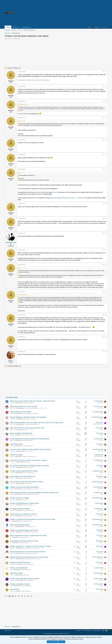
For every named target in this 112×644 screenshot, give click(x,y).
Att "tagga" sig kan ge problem (20, 509)
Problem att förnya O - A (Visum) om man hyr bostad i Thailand (31, 546)
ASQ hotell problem (16, 444)
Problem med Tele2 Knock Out (20, 562)
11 (32, 435)
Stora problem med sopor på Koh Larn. (23, 476)
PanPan (101, 499)
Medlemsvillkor (88, 630)
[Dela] (104, 72)
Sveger (12, 489)
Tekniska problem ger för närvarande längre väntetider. (28, 552)
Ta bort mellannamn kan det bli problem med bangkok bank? (30, 439)
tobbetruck (101, 532)
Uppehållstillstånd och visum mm (31, 414)
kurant (102, 413)
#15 (106, 337)
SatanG (12, 435)
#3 (106, 101)
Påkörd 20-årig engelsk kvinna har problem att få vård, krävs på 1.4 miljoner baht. (37, 423)
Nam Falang (100, 403)
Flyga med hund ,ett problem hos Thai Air (23, 514)
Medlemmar (26, 27)
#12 (106, 265)
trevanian (12, 403)
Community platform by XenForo (56, 634)
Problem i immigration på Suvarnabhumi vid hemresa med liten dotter (33, 519)
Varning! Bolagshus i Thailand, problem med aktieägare (28, 417)
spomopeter (13, 419)
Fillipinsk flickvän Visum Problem (21, 412)
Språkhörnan (26, 575)
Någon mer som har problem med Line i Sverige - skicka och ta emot (32, 401)
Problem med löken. (17, 455)
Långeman (12, 510)
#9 (106, 218)
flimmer (101, 467)
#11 (106, 250)
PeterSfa (101, 440)
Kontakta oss (79, 630)
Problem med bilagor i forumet (20, 584)
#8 (106, 204)
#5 (106, 140)
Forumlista (7, 30)
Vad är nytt (16, 27)
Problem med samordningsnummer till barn (24, 530)
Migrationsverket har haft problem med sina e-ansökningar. (29, 557)
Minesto (12, 446)
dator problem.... (15, 589)
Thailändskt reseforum (28, 446)
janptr (11, 586)
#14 (106, 315)
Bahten (12, 440)
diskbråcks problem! (17, 573)
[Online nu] (11, 241)
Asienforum (25, 430)
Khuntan (12, 527)
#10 (106, 233)
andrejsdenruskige (99, 456)
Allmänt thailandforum (28, 403)
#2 (106, 86)
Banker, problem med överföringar (21, 433)
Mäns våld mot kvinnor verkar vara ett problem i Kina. (27, 428)
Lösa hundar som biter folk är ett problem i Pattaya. (27, 482)
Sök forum (14, 30)
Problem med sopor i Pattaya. (20, 498)
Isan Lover (12, 424)
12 (34, 435)
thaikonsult (12, 553)
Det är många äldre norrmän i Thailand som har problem (28, 536)
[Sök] (104, 27)
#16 (106, 351)
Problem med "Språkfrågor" (19, 568)
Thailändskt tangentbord (29, 30)
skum (55, 192)
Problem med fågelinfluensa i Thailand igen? (25, 503)
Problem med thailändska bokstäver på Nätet (25, 579)
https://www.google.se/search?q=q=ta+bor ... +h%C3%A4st (68, 198)
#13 (106, 291)
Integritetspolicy (97, 630)
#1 (106, 72)
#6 (106, 154)
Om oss (20, 30)
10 (30, 435)
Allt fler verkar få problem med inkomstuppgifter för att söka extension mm (34, 493)
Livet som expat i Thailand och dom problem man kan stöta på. (31, 449)
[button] (20, 27)
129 (43, 408)
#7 (106, 169)
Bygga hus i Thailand (31, 419)
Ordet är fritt (27, 462)
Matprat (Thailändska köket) (29, 457)
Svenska (8, 630)
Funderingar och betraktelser (32, 408)
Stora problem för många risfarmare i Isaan (24, 541)
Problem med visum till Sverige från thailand (24, 487)
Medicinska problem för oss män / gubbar (24, 406)
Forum (8, 27)
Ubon (102, 505)
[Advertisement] (86, 13)
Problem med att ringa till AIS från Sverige (24, 471)
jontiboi (12, 414)
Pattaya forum (29, 484)
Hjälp (103, 630)
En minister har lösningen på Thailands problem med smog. (29, 466)
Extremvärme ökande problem (20, 525)
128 (41, 408)
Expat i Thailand (25, 435)
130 (46, 408)
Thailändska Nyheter (29, 467)
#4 (106, 118)
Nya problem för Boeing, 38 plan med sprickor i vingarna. (29, 460)
